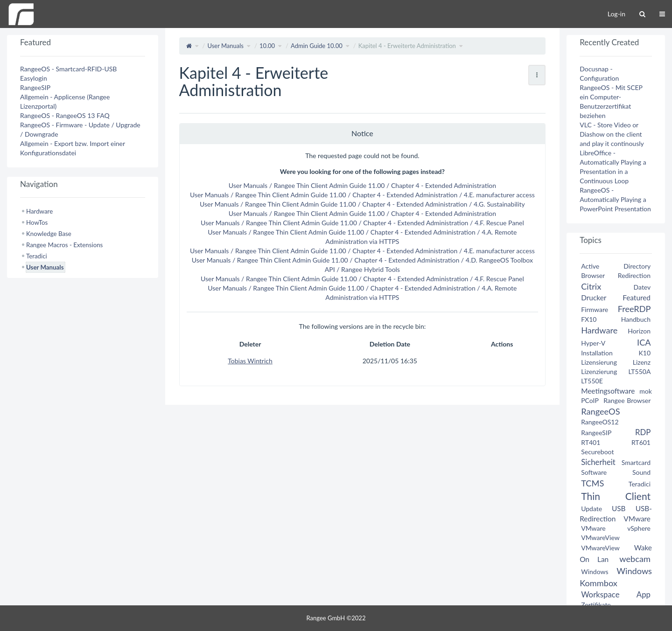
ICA (644, 342)
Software (594, 472)
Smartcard (636, 462)
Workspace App (616, 594)
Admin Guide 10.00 (317, 46)
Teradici (640, 484)
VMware (637, 519)
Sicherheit (598, 462)
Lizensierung (599, 362)
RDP (643, 432)
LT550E (592, 381)
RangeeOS (600, 411)
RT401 (591, 442)
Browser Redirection (616, 275)
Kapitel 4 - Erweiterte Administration (407, 46)
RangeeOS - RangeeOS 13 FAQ (65, 115)
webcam (635, 559)
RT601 (641, 442)
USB (619, 508)
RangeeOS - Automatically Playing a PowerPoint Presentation (615, 199)
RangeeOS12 (600, 422)
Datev (642, 287)
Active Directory (616, 266)
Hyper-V (593, 343)
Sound (641, 472)
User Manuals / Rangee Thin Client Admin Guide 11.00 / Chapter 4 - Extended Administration (362, 185)
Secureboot (597, 452)
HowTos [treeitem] (37, 222)
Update (591, 509)
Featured (637, 298)
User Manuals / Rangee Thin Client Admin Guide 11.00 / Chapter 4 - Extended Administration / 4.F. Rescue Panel (362, 223)
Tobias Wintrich (250, 361)
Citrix (591, 286)
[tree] (83, 239)
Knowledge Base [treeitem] (49, 234)
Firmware (595, 309)
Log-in (616, 14)
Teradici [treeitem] (37, 256)
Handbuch (636, 319)
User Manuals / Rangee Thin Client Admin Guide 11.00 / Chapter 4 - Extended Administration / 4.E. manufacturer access (362, 195)
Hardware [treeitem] (39, 211)
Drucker (594, 298)
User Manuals (225, 46)
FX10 (589, 319)
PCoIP (590, 400)
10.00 (267, 46)
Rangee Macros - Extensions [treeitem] (64, 245)
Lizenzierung (599, 371)
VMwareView (600, 537)
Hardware (599, 330)
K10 (644, 353)
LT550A (639, 371)
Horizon (639, 331)
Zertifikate (596, 605)
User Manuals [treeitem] (45, 267)
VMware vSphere (616, 528)
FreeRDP (634, 309)
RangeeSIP (35, 87)
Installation (597, 353)
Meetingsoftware (608, 391)
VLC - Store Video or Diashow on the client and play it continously (612, 134)
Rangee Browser (627, 400)
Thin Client (616, 496)
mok (646, 391)
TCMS (592, 483)
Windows (595, 572)
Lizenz (642, 362)
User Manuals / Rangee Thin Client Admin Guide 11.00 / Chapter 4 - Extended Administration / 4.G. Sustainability (362, 204)
